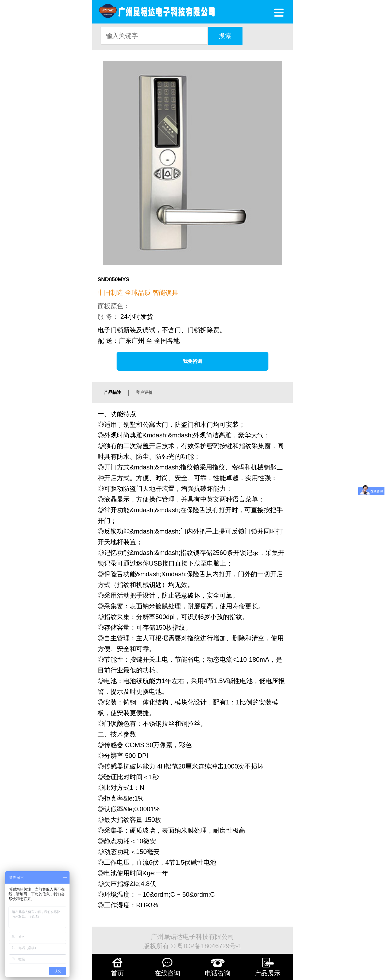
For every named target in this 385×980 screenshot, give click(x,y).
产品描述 (113, 392)
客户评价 (144, 392)
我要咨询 (192, 361)
